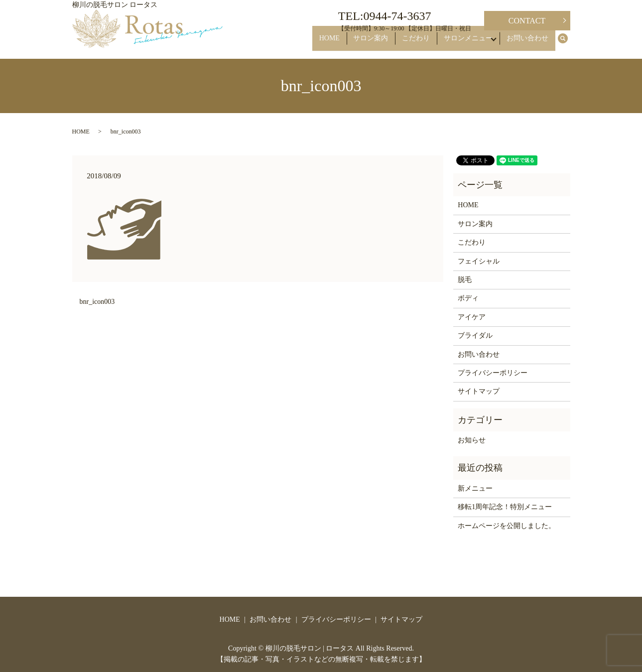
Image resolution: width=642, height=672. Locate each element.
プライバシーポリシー (493, 373)
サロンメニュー (469, 43)
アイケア (472, 317)
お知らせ (472, 440)
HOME (346, 43)
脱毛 (465, 280)
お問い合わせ (530, 43)
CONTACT (527, 21)
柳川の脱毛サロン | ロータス (310, 648)
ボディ (468, 298)
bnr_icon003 (97, 302)
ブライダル (475, 336)
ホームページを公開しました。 (507, 526)
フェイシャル (479, 261)
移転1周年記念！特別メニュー (505, 507)
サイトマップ (479, 391)
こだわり (422, 43)
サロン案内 (382, 43)
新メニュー (475, 488)
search (568, 44)
